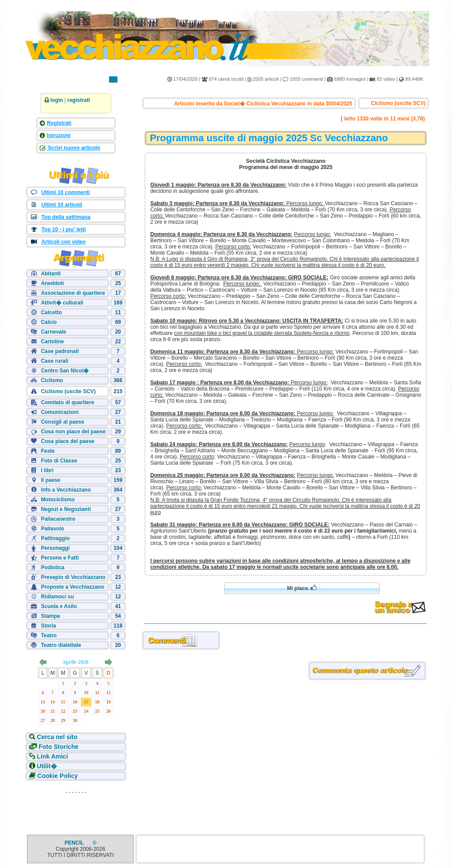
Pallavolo (53, 529)
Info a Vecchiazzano (66, 490)
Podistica (53, 567)
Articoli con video (64, 242)
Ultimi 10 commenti (66, 192)
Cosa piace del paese (68, 441)
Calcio (49, 322)
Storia (49, 626)
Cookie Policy (57, 776)
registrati (78, 100)
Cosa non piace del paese (73, 432)
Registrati (59, 123)
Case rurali (55, 361)
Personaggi (55, 548)
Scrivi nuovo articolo (73, 148)
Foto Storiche (58, 747)
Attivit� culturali (62, 303)
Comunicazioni (60, 412)
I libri (47, 470)
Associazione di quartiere (73, 293)
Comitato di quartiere (68, 402)
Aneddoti (53, 283)
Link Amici (52, 756)
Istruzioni (58, 135)
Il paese (51, 480)
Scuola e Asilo (59, 606)
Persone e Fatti (60, 558)
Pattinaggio (55, 538)
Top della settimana (66, 217)
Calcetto (51, 312)
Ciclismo (52, 380)
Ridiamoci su (58, 597)
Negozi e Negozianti (66, 509)
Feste (48, 451)
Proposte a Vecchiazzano (73, 587)
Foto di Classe (59, 461)
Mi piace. (302, 588)
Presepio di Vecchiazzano (73, 577)
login (57, 100)
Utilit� (46, 766)
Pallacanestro (58, 519)
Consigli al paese (63, 422)
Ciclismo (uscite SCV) (68, 391)
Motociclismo (58, 500)
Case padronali (60, 351)
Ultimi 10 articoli (62, 205)
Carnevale (54, 332)
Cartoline (53, 342)
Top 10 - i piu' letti (64, 229)
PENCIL (75, 843)
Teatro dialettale (61, 645)
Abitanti (51, 274)
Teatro (49, 635)
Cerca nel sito (56, 737)
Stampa (51, 616)
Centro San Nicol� (65, 371)
